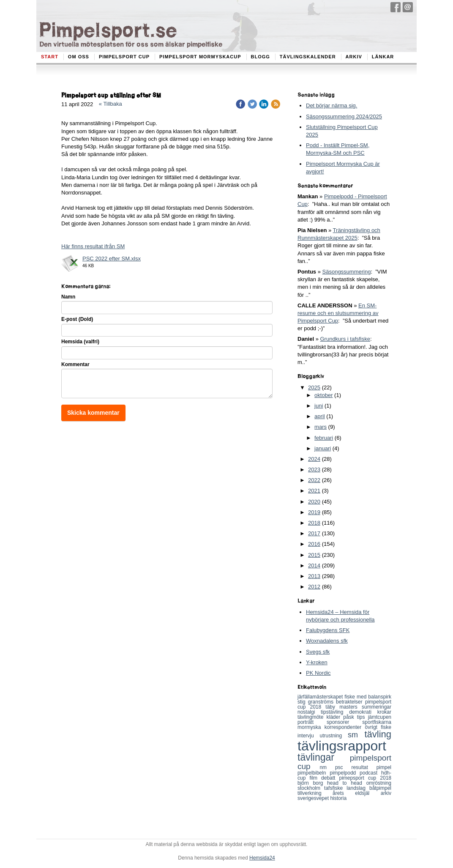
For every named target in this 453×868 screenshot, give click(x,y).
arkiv (386, 793)
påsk (350, 717)
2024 (314, 459)
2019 (314, 512)
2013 (314, 576)
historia (338, 798)
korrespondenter (345, 727)
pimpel (384, 767)
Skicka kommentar (93, 413)
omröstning (379, 783)
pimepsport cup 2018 (366, 778)
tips (363, 717)
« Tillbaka (111, 104)
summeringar (377, 707)
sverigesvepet (314, 798)
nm (327, 767)
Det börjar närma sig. (332, 105)
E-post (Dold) (77, 319)
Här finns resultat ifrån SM (93, 246)
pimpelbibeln (314, 773)
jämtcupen (380, 717)
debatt (330, 778)
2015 (314, 555)
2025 (314, 387)
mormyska (311, 727)
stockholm (311, 788)
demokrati (363, 712)
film (315, 778)
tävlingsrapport (342, 746)
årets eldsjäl (357, 793)
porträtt (312, 722)
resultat (364, 767)
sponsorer (344, 722)
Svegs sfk (318, 652)
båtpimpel (380, 788)
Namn (68, 297)
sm (356, 735)
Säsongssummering (347, 272)
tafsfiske (335, 788)
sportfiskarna (377, 722)
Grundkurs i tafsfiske (345, 339)
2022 (314, 480)
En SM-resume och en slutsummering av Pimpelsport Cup (338, 313)
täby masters (344, 707)
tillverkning (315, 793)
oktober (323, 395)
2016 (314, 544)
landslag (358, 788)
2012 (314, 587)
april (320, 416)
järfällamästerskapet (321, 697)
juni (319, 406)
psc (343, 767)
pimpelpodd (345, 773)
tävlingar (324, 757)
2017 (314, 533)
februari (324, 438)
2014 (314, 565)
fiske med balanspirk (368, 697)
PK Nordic (318, 673)
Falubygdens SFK (328, 630)
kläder (335, 717)
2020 (314, 502)
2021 (314, 491)
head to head (347, 783)
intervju (308, 736)
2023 (314, 470)
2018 (314, 523)
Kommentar (75, 364)
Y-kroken (317, 662)
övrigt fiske (378, 727)
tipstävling (335, 712)
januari (323, 448)
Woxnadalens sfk (327, 641)
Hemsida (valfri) (80, 342)
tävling (378, 734)
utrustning (333, 736)
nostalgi (309, 712)
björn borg (312, 783)
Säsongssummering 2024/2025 (344, 116)
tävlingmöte (312, 717)
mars (321, 427)
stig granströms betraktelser (331, 702)
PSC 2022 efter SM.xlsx (112, 259)
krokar (384, 712)
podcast (370, 773)
